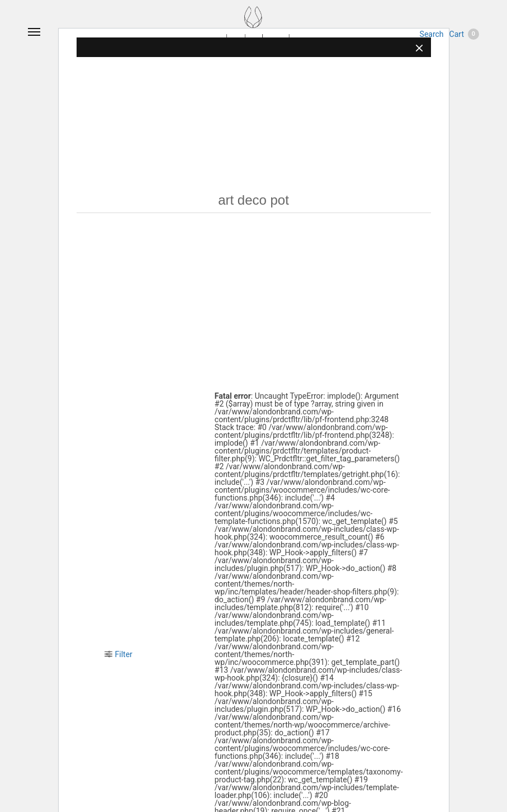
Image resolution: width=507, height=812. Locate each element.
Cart (464, 34)
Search (432, 34)
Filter (119, 654)
